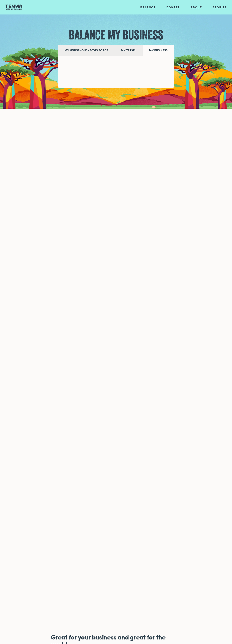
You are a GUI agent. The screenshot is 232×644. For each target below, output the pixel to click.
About (196, 7)
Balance (148, 7)
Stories (220, 7)
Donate (173, 7)
